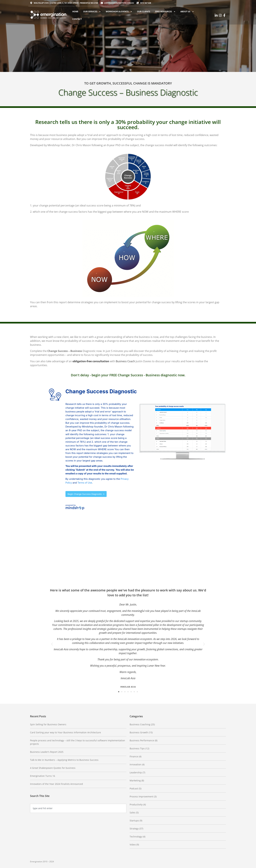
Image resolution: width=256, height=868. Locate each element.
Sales (132, 813)
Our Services (92, 12)
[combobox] (78, 808)
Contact (77, 19)
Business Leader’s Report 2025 (47, 752)
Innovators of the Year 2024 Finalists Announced (56, 784)
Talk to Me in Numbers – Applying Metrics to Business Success (64, 760)
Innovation (135, 764)
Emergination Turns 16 (43, 776)
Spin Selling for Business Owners (48, 724)
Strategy (134, 829)
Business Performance (142, 740)
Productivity (136, 804)
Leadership (136, 772)
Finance (134, 756)
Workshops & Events (119, 12)
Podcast (134, 788)
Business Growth (139, 732)
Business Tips (137, 748)
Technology (136, 837)
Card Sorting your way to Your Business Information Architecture (65, 732)
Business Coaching (140, 724)
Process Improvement (141, 796)
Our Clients (144, 12)
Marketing (135, 780)
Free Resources (165, 12)
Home (75, 12)
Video (133, 845)
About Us (187, 12)
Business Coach (125, 361)
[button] (52, 644)
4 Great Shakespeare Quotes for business (53, 768)
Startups (134, 821)
